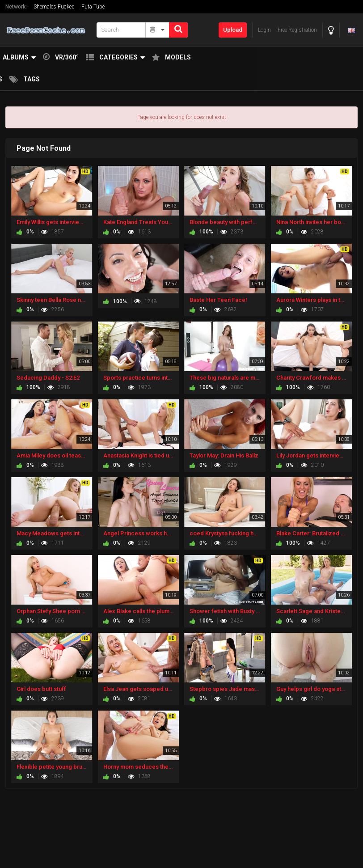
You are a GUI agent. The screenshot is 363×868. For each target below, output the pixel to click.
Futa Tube (93, 7)
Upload (233, 30)
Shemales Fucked (54, 7)
